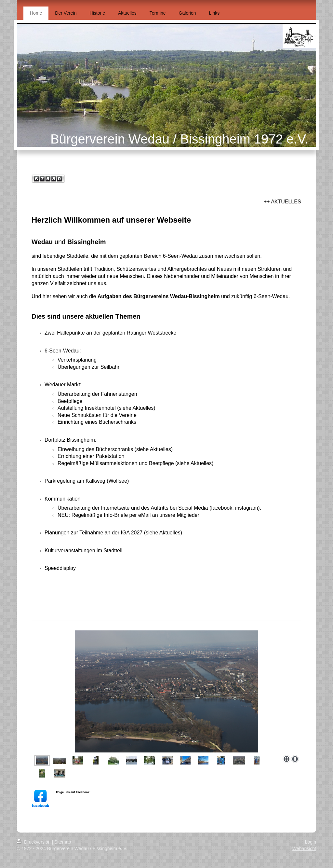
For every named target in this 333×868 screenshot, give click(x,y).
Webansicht (304, 848)
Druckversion (34, 842)
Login (311, 842)
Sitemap (63, 842)
